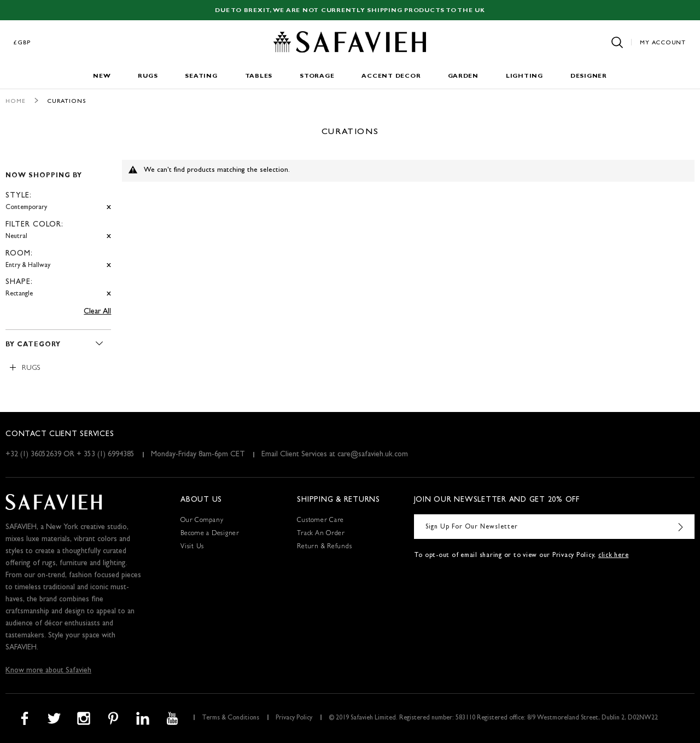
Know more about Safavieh (48, 671)
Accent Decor (391, 76)
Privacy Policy (294, 718)
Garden (463, 76)
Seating (201, 76)
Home (16, 101)
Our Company (202, 521)
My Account (663, 43)
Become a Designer (210, 534)
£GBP (22, 43)
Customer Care (320, 521)
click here (614, 556)
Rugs (148, 76)
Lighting (524, 76)
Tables (259, 76)
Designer (589, 76)
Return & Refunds (324, 547)
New (102, 76)
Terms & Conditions (231, 718)
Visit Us (192, 547)
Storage (317, 76)
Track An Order (321, 534)
